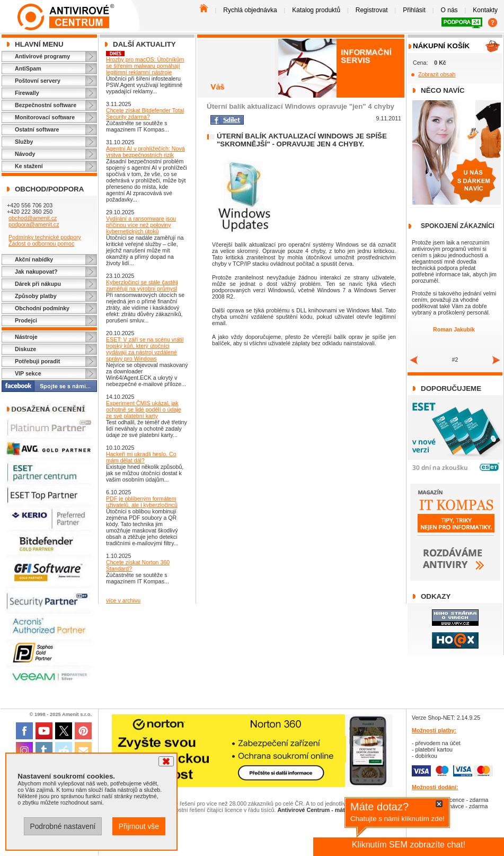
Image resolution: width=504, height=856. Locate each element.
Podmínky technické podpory (45, 237)
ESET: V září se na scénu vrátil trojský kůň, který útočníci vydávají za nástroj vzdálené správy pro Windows (145, 349)
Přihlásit (414, 10)
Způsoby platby (36, 296)
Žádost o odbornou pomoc (41, 243)
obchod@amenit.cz (33, 218)
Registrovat (372, 10)
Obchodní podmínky (42, 308)
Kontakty (485, 10)
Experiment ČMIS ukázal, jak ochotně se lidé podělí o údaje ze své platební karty (144, 409)
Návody (25, 154)
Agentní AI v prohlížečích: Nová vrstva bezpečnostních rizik (145, 152)
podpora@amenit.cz (34, 224)
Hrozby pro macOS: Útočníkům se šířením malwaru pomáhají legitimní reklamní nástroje (145, 66)
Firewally (27, 93)
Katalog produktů (316, 10)
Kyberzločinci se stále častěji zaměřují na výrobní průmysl (142, 285)
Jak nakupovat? (36, 272)
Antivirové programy (42, 56)
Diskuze (25, 349)
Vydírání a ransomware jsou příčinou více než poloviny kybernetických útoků (141, 225)
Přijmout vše (139, 826)
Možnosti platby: (434, 730)
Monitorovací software (45, 117)
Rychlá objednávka (250, 10)
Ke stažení (29, 166)
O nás (449, 10)
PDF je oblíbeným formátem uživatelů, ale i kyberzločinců (142, 502)
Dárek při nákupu (38, 284)
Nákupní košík (441, 46)
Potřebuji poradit (37, 361)
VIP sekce (28, 373)
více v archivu (123, 600)
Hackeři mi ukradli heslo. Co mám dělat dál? (141, 457)
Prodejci (26, 320)
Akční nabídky (34, 259)
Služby (24, 142)
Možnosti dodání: (435, 787)
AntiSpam (28, 68)
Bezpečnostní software (46, 105)
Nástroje (26, 337)
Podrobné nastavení (63, 826)
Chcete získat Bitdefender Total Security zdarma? (145, 113)
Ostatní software (37, 129)
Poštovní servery (38, 81)
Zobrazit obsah (437, 74)
